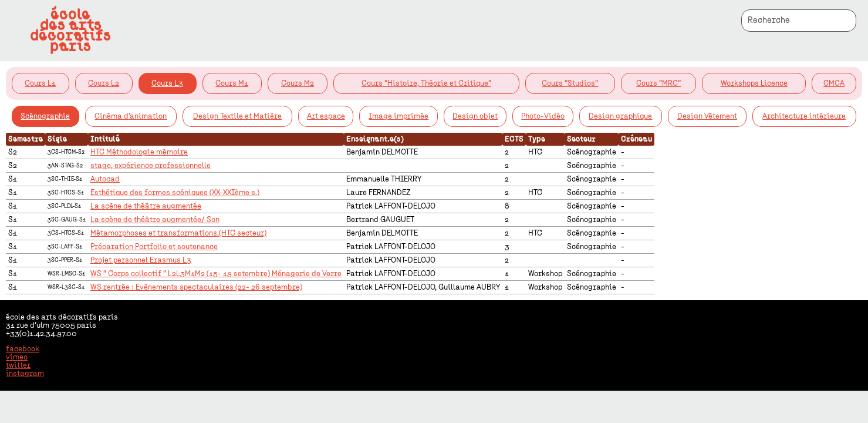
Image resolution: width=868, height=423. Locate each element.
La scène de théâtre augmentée (146, 206)
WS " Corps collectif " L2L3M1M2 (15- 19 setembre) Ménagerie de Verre (216, 274)
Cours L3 (167, 83)
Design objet (475, 116)
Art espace (326, 116)
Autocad (105, 179)
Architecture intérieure (804, 116)
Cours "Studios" (570, 83)
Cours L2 (104, 83)
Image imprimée (398, 116)
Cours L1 (40, 83)
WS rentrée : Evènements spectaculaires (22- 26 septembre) (196, 287)
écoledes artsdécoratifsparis (70, 31)
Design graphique (620, 116)
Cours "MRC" (658, 83)
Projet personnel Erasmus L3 (141, 260)
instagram (25, 374)
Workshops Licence (754, 83)
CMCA (834, 83)
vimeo (17, 357)
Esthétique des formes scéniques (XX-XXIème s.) (175, 193)
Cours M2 (298, 83)
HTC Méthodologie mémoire (139, 152)
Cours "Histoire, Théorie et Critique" (426, 83)
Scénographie (45, 116)
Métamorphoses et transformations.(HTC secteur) (178, 233)
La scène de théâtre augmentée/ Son (155, 220)
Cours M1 (232, 83)
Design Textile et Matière (237, 116)
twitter (18, 365)
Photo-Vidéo (543, 116)
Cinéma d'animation (131, 116)
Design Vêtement (707, 116)
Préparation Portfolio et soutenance (154, 247)
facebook (23, 349)
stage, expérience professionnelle (151, 166)
